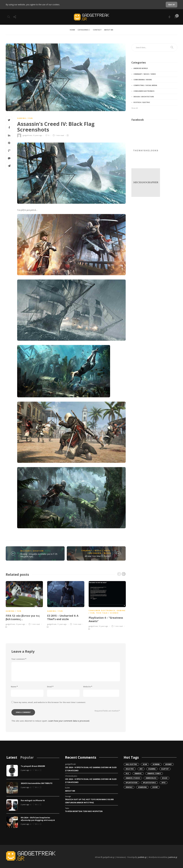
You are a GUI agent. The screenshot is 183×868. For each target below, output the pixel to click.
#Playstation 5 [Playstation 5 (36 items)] (149, 783)
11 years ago (62, 624)
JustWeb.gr (142, 857)
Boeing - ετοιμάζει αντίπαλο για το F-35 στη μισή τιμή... (39, 555)
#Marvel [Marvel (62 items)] (138, 773)
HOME (72, 30)
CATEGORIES (83, 30)
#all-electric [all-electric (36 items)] (131, 764)
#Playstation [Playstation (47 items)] (131, 783)
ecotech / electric (142, 102)
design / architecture (144, 97)
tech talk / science (107, 613)
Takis (67, 808)
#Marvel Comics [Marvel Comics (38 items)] (154, 773)
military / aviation (32, 551)
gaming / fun (25, 118)
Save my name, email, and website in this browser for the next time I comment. (50, 702)
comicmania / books (99, 553)
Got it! (171, 5)
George (68, 796)
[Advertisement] (146, 220)
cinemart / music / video (96, 551)
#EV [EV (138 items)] (141, 769)
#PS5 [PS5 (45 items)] (163, 783)
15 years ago (20, 624)
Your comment (19, 659)
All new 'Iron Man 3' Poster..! (98, 556)
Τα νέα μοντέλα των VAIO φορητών (84, 811)
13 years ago (37, 135)
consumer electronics (102, 610)
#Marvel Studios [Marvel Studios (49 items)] (133, 778)
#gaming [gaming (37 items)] (152, 769)
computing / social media (145, 85)
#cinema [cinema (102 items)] (156, 764)
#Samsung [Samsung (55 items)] (142, 787)
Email (50, 687)
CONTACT (97, 30)
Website (88, 687)
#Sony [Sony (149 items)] (155, 787)
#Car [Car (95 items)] (145, 764)
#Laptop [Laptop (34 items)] (165, 769)
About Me (70, 791)
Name (14, 687)
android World (141, 68)
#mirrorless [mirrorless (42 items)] (151, 778)
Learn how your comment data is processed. (69, 721)
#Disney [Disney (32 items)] (168, 764)
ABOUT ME (109, 30)
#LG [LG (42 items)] (127, 773)
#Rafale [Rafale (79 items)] (129, 787)
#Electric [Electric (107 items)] (130, 769)
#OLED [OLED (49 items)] (165, 778)
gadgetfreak (27, 135)
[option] (24, 604)
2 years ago (25, 770)
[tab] (12, 757)
